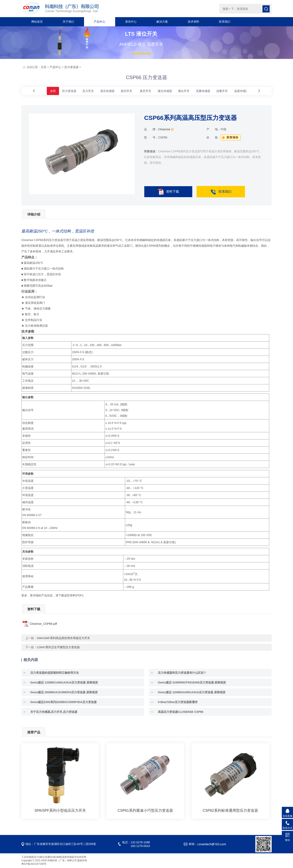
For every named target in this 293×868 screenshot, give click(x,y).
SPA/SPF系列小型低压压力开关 (60, 811)
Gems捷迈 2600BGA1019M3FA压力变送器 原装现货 (61, 692)
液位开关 (184, 91)
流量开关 (222, 91)
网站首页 (37, 22)
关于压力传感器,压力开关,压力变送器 (51, 712)
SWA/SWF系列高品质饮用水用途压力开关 (63, 638)
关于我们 (68, 22)
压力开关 (88, 91)
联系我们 (225, 22)
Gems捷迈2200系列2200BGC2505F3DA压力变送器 (61, 702)
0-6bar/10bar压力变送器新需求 (175, 702)
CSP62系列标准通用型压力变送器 (230, 811)
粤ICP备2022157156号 (34, 864)
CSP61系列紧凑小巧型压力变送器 (145, 811)
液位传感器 (165, 91)
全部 (53, 91)
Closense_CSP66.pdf (43, 624)
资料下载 (168, 192)
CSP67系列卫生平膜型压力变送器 (58, 647)
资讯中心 (131, 22)
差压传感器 (107, 91)
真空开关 (145, 91)
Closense (164, 129)
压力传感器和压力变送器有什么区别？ (179, 673)
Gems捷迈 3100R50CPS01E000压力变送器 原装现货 (189, 683)
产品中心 (99, 22)
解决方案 (162, 22)
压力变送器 (71, 67)
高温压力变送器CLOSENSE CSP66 (178, 712)
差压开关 (126, 91)
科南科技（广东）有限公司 (77, 8)
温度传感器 (241, 91)
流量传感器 (203, 91)
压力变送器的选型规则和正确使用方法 (52, 673)
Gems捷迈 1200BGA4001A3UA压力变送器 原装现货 (189, 692)
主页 (44, 67)
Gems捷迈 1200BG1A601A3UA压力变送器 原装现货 (61, 683)
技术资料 (194, 22)
